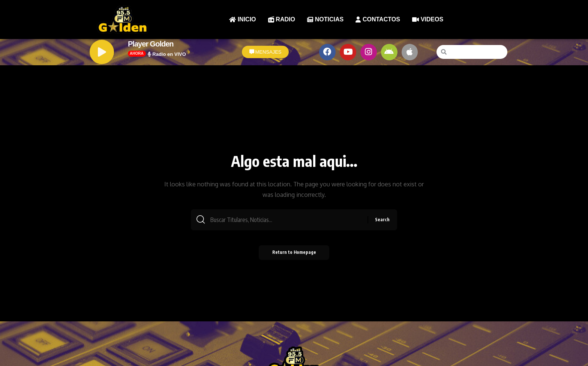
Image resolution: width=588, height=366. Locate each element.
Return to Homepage (294, 254)
